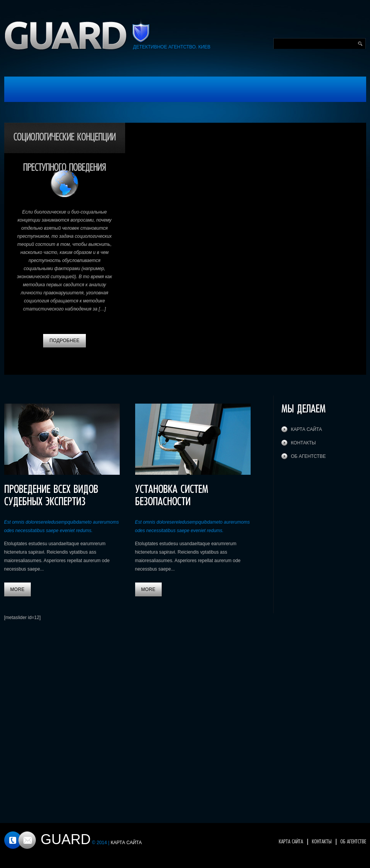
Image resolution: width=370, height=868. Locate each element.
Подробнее (64, 341)
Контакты (304, 443)
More (18, 589)
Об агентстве (309, 456)
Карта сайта (307, 429)
